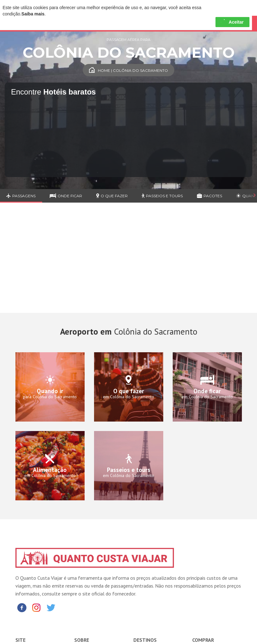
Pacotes (210, 196)
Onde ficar (66, 196)
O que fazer (112, 196)
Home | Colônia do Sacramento (128, 70)
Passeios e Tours (162, 196)
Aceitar (232, 22)
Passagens (21, 196)
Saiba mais (33, 14)
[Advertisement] (128, 262)
